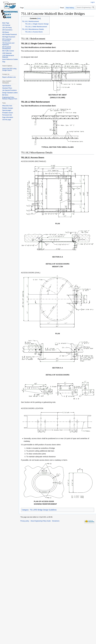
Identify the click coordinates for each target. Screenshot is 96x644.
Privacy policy (25, 521)
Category (25, 510)
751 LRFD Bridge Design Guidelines (43, 510)
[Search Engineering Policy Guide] (85, 7)
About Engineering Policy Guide (41, 521)
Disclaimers (56, 521)
